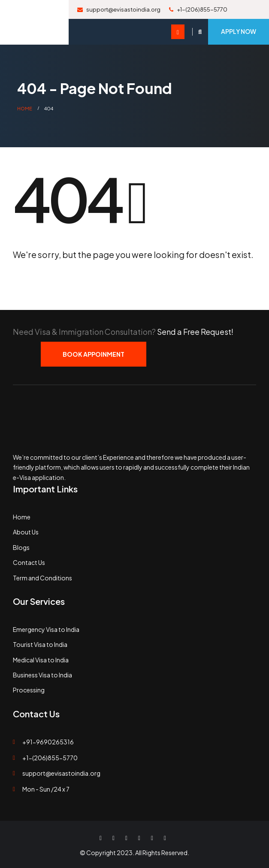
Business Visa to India (42, 675)
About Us (26, 532)
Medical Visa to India (41, 660)
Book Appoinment (94, 354)
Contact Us (29, 562)
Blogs (21, 547)
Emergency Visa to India (46, 629)
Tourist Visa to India (40, 644)
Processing (29, 690)
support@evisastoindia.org (119, 9)
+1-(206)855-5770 (198, 9)
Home (22, 517)
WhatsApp (165, 838)
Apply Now (239, 31)
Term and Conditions (42, 578)
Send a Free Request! (195, 332)
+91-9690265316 (48, 742)
